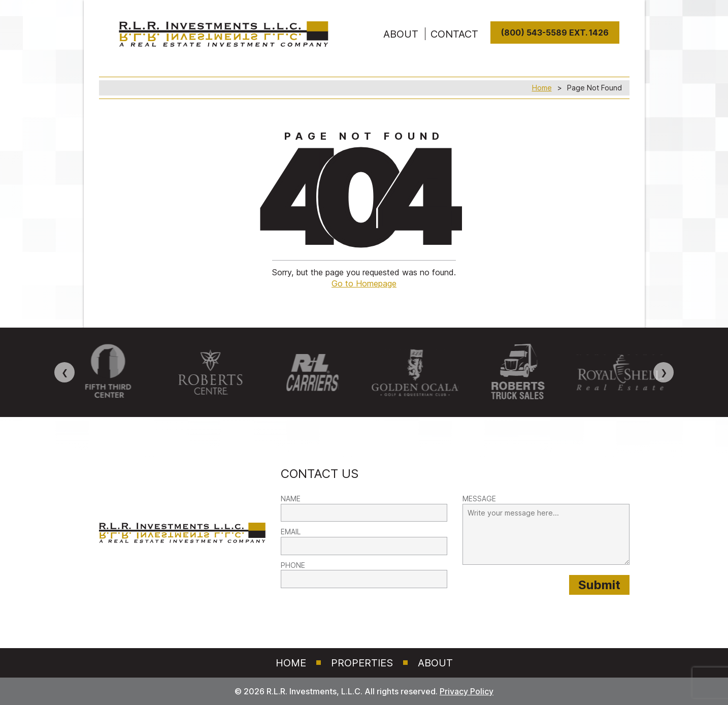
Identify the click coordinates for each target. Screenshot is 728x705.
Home (542, 88)
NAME (291, 499)
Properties (362, 663)
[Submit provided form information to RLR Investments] (599, 585)
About (435, 663)
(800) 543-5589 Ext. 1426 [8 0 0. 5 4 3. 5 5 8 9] (555, 33)
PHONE (293, 565)
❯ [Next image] (664, 372)
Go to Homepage (364, 283)
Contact (454, 34)
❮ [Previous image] (65, 372)
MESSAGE (479, 499)
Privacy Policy (467, 691)
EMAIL (291, 532)
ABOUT (401, 34)
